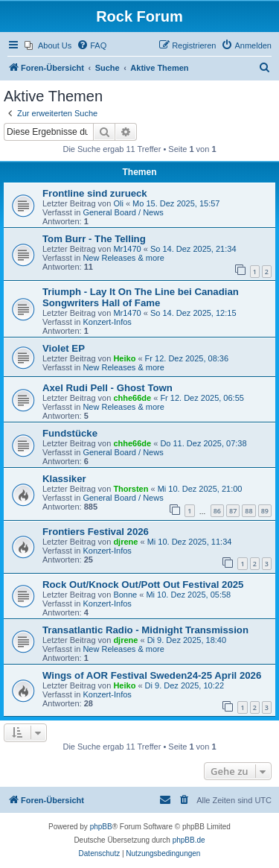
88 (248, 511)
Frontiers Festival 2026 (96, 532)
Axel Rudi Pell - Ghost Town (108, 388)
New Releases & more (123, 258)
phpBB (101, 827)
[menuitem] (48, 45)
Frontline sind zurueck (95, 193)
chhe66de (132, 398)
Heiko (124, 358)
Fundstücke (70, 433)
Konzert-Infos (107, 322)
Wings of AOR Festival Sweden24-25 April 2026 (152, 675)
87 (233, 511)
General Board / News (123, 212)
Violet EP (64, 348)
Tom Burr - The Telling (94, 239)
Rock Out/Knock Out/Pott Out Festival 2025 (143, 585)
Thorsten (131, 489)
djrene (125, 542)
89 (265, 511)
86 (217, 511)
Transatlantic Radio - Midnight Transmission (145, 630)
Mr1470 (127, 249)
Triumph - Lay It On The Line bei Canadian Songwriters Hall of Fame (141, 297)
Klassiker (64, 479)
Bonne (125, 595)
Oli (118, 203)
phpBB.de (189, 840)
